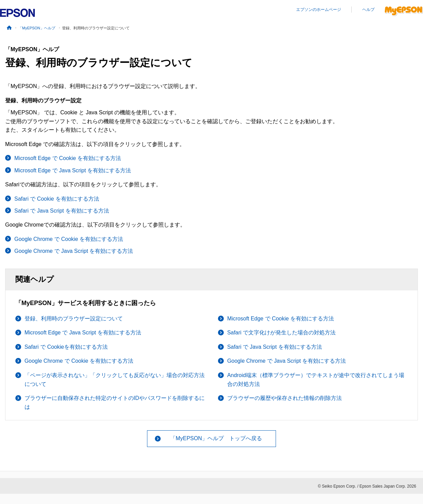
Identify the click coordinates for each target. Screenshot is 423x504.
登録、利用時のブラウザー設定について (74, 319)
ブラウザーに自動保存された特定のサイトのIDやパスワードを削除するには (115, 402)
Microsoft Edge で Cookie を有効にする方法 (68, 158)
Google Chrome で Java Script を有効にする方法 (74, 251)
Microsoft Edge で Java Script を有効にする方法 (73, 170)
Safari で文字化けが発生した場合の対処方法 (281, 333)
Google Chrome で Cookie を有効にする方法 (69, 239)
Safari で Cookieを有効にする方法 (66, 347)
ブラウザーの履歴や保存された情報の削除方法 (285, 398)
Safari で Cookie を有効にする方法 (57, 199)
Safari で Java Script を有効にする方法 (62, 211)
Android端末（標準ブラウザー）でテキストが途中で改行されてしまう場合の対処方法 (316, 380)
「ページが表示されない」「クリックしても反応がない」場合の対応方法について (115, 380)
